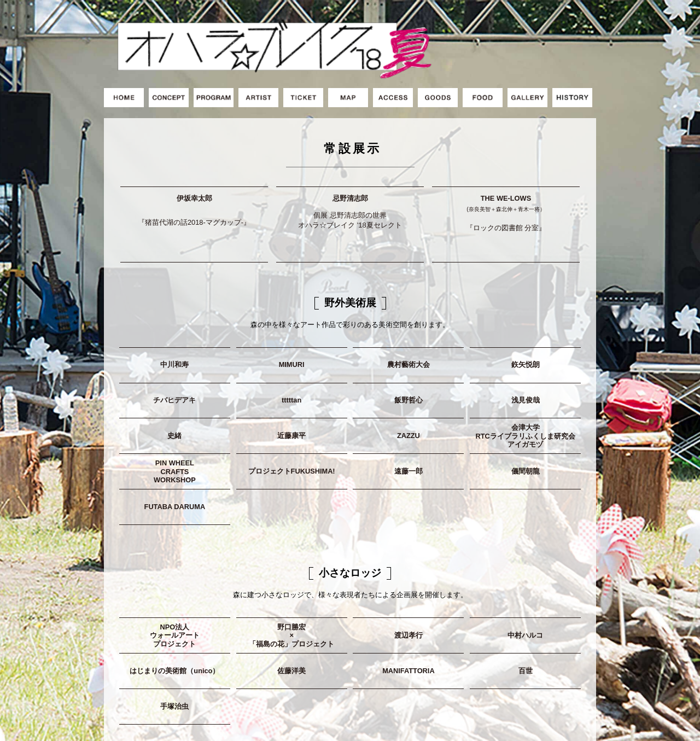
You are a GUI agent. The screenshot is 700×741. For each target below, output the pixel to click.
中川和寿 (174, 329)
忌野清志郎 (350, 180)
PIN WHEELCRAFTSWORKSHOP (175, 436)
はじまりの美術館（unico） (174, 635)
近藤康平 (291, 400)
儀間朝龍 (526, 436)
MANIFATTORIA (409, 635)
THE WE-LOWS (506, 181)
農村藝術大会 (409, 329)
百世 (526, 635)
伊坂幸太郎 (194, 179)
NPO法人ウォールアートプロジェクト (175, 599)
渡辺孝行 (409, 599)
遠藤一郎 (409, 436)
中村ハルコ (525, 599)
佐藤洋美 (291, 635)
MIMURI (292, 329)
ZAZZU (409, 400)
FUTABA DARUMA (175, 471)
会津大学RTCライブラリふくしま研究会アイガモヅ (525, 400)
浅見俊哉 (526, 364)
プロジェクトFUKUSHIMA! (292, 436)
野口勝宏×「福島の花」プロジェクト (291, 599)
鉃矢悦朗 (526, 329)
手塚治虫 (174, 670)
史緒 (174, 400)
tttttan (291, 364)
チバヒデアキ (174, 364)
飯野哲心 (409, 364)
